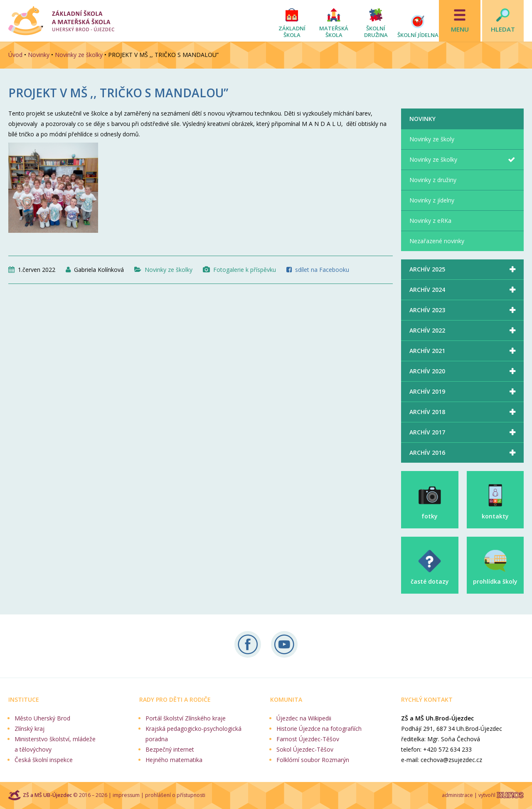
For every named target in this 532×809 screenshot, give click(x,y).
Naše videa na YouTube (284, 644)
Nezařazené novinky (437, 241)
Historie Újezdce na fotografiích (319, 729)
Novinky (39, 55)
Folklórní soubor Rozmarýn (313, 760)
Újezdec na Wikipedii (304, 718)
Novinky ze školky (79, 55)
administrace (457, 795)
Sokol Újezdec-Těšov (305, 749)
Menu (460, 29)
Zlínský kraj (30, 729)
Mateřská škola (334, 32)
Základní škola (292, 32)
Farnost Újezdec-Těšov (308, 739)
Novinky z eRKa (430, 221)
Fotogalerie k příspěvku (245, 270)
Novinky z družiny (433, 180)
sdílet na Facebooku (322, 270)
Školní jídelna (418, 35)
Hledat (503, 29)
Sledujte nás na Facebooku (248, 644)
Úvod (15, 55)
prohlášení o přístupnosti (175, 795)
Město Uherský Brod (42, 718)
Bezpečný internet (170, 749)
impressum (126, 795)
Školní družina (376, 32)
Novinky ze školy (432, 139)
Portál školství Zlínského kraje (186, 718)
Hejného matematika (174, 760)
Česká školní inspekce (44, 760)
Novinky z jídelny (432, 200)
